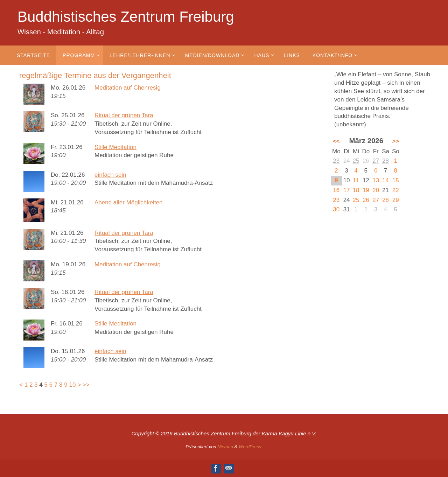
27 (376, 161)
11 (356, 180)
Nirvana (225, 447)
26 (366, 200)
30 (336, 209)
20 (376, 190)
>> (86, 385)
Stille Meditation (115, 147)
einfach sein (110, 175)
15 (396, 180)
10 (73, 385)
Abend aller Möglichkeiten (129, 202)
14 (386, 180)
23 (336, 161)
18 (356, 190)
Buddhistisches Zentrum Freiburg (126, 17)
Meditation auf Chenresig (128, 88)
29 (396, 200)
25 (356, 161)
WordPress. (251, 447)
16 (336, 190)
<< (336, 141)
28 (386, 161)
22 (396, 190)
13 (376, 180)
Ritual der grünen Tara (124, 115)
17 (347, 190)
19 (366, 190)
